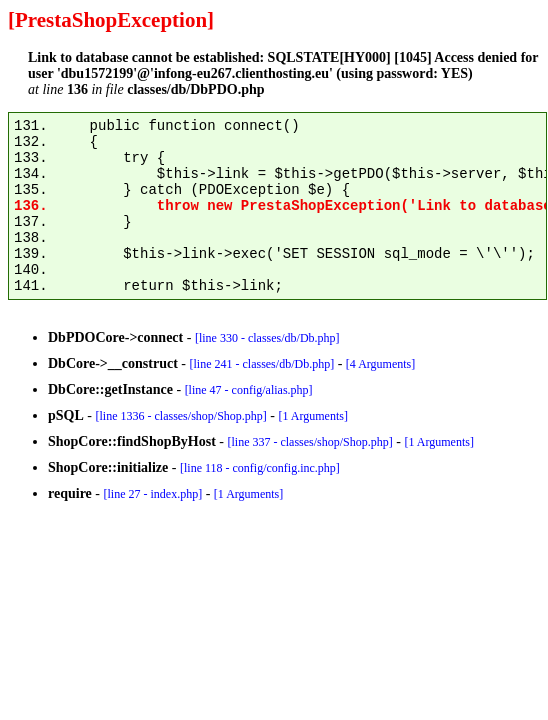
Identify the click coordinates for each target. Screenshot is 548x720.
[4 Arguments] (380, 364)
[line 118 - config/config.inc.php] (260, 468)
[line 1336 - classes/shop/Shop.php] (180, 416)
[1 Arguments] (312, 416)
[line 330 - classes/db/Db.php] (267, 338)
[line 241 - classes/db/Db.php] (261, 364)
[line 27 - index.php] (152, 494)
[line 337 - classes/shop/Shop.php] (309, 442)
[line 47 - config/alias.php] (249, 390)
